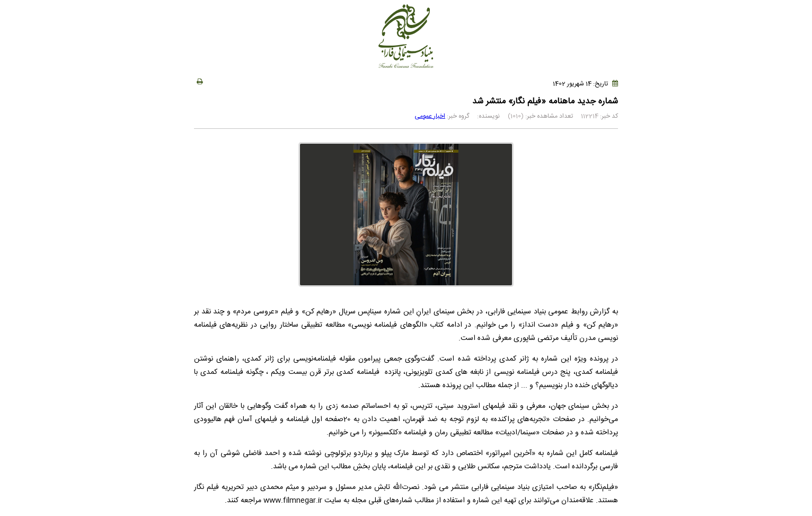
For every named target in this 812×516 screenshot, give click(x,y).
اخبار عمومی (430, 116)
